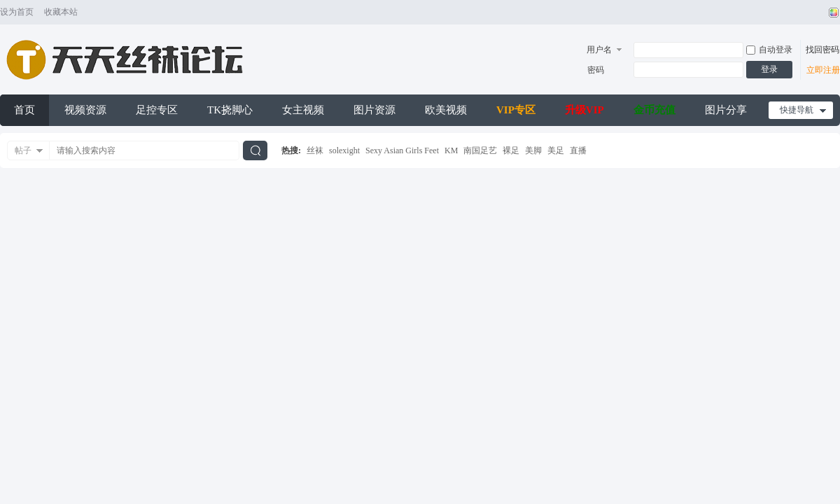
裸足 (511, 150)
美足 (556, 150)
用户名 (599, 50)
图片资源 (374, 110)
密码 (596, 70)
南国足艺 (480, 150)
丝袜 (315, 150)
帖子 (23, 150)
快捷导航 (797, 110)
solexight (344, 150)
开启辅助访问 (820, 13)
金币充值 (654, 110)
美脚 (533, 150)
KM (451, 150)
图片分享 (726, 110)
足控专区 (157, 110)
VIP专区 (516, 110)
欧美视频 (446, 110)
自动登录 (769, 50)
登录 (769, 69)
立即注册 (823, 70)
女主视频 (303, 110)
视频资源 (85, 110)
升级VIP (584, 110)
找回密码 (822, 50)
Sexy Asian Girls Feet (402, 150)
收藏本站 (61, 12)
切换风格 (832, 13)
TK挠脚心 (230, 110)
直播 (578, 150)
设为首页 (17, 12)
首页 (24, 110)
